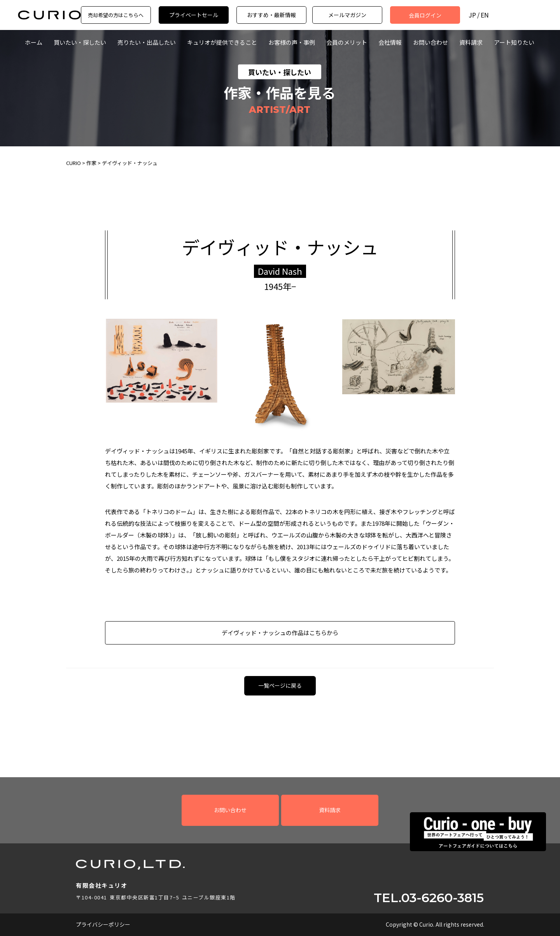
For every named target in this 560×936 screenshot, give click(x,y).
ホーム (34, 42)
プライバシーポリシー (103, 924)
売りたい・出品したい (147, 42)
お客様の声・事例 (292, 42)
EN (485, 15)
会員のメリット (347, 42)
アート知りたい (514, 42)
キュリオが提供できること (222, 42)
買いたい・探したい (80, 42)
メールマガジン (347, 15)
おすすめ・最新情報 (271, 15)
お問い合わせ (430, 42)
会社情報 (390, 42)
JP (472, 15)
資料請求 (471, 42)
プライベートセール (194, 15)
